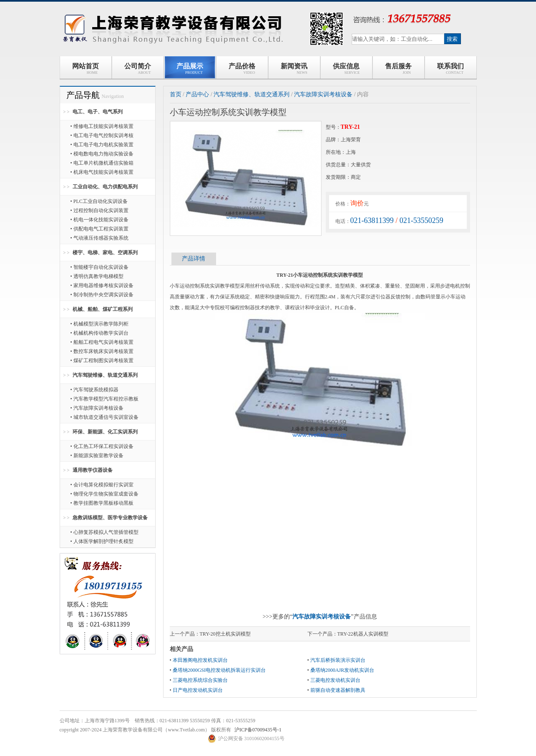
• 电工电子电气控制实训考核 (102, 135)
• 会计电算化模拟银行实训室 (102, 485)
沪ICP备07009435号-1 (258, 730)
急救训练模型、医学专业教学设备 (110, 518)
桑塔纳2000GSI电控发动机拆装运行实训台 (219, 670)
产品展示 (190, 69)
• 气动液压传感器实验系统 (99, 238)
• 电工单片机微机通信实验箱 (102, 163)
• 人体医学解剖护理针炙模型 (102, 541)
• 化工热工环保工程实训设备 (102, 446)
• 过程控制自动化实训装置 (99, 210)
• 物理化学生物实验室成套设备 (104, 494)
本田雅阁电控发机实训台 (200, 660)
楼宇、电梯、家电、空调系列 (105, 253)
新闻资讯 (294, 69)
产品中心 (197, 94)
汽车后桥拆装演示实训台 (338, 660)
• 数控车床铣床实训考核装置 (102, 351)
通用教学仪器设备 (93, 470)
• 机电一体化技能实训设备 (99, 220)
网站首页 (86, 69)
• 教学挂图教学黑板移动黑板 (102, 503)
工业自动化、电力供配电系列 (105, 187)
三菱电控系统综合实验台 (200, 680)
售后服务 (398, 69)
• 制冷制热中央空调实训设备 (102, 295)
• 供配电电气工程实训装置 (99, 229)
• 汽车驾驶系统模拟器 (94, 390)
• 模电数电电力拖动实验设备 (102, 154)
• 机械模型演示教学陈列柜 (99, 324)
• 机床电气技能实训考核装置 (102, 172)
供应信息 (346, 69)
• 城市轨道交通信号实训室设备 (104, 417)
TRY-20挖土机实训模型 (225, 634)
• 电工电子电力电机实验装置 (102, 145)
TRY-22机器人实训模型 (363, 634)
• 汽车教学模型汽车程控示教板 (104, 399)
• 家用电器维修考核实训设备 (102, 285)
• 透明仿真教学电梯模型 (97, 276)
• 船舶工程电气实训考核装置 (102, 342)
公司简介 (138, 69)
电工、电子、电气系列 (98, 112)
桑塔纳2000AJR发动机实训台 (342, 670)
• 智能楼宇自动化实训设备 (99, 267)
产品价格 (242, 69)
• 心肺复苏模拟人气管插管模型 (104, 532)
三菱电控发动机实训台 (335, 680)
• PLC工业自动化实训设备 (99, 201)
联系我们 (450, 69)
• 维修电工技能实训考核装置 (102, 126)
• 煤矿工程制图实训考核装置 (102, 360)
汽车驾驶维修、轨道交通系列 (105, 375)
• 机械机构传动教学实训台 (99, 333)
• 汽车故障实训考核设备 (97, 408)
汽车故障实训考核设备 (323, 94)
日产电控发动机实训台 (198, 690)
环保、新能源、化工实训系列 (105, 432)
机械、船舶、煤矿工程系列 (103, 309)
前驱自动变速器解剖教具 (338, 690)
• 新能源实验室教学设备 (97, 456)
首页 (176, 94)
